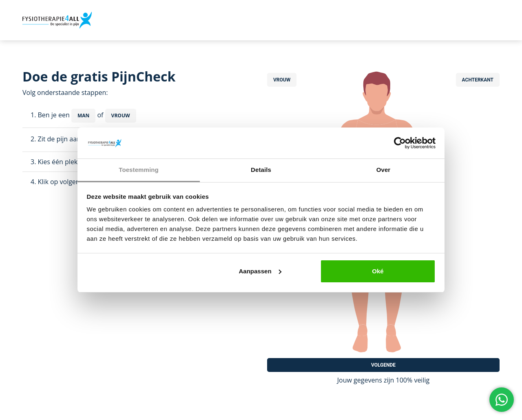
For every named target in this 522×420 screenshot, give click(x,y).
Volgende (383, 365)
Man (83, 115)
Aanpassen (260, 271)
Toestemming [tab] (139, 170)
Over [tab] (384, 170)
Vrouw (121, 115)
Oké (378, 271)
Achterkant (478, 80)
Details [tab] (261, 170)
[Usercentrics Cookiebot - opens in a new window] (400, 143)
